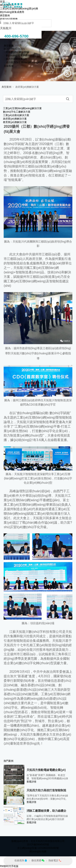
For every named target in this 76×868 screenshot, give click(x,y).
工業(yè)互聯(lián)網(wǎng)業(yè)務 (19, 9)
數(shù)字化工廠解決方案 (17, 112)
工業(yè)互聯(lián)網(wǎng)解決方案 (22, 108)
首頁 (2, 2)
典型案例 (6, 87)
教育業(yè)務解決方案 (15, 122)
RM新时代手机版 (9, 866)
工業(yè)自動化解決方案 (16, 115)
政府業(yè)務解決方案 (27, 87)
